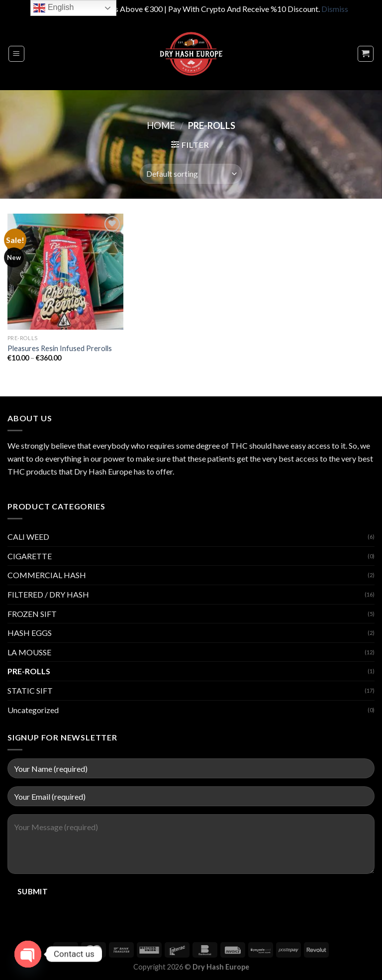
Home (161, 125)
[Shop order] (191, 174)
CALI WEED (28, 537)
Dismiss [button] (335, 9)
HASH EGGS (30, 633)
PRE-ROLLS (29, 671)
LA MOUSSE (29, 652)
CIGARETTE (30, 556)
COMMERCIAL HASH (47, 575)
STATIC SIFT (30, 690)
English (53, 8)
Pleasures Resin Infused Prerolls (60, 348)
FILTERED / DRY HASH (48, 594)
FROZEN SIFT (32, 614)
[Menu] (17, 54)
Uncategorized (33, 710)
